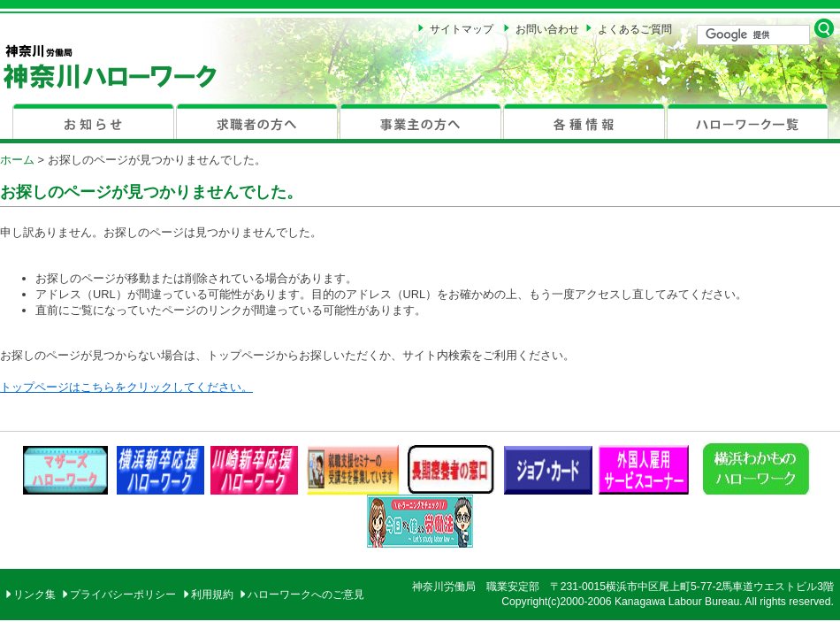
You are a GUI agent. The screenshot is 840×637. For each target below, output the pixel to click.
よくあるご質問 (635, 29)
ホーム (17, 160)
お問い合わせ (547, 29)
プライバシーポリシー (123, 595)
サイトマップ (462, 29)
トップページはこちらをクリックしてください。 (126, 387)
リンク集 (34, 595)
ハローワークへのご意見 (306, 595)
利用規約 (212, 595)
